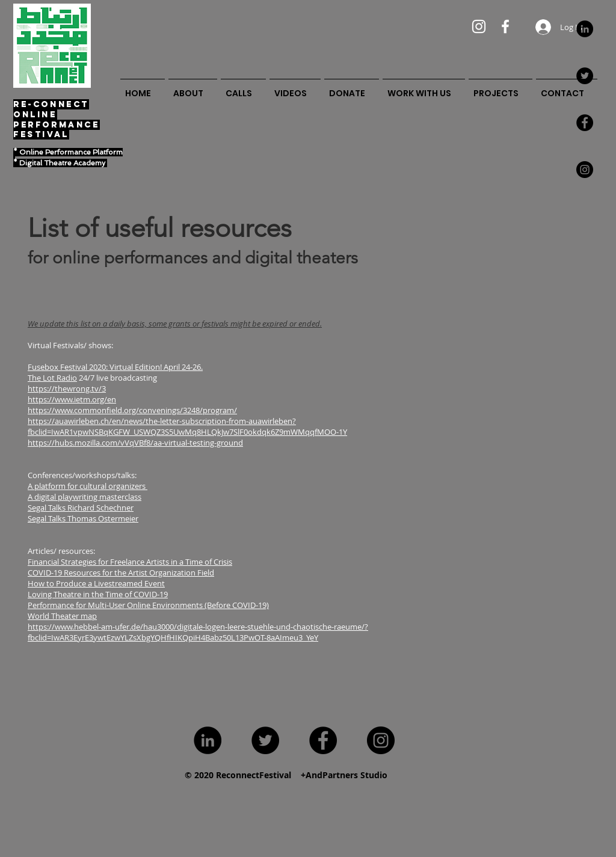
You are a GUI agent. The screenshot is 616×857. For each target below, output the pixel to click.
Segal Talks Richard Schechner (81, 508)
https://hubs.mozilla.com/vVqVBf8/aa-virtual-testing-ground (135, 443)
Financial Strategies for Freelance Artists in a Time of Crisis (130, 562)
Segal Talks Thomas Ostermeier (83, 518)
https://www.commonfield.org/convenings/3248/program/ (132, 410)
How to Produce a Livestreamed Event (96, 583)
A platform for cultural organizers (88, 486)
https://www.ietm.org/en (72, 399)
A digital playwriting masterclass (85, 497)
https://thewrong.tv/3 (67, 389)
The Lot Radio (52, 378)
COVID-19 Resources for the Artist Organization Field (121, 573)
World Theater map (62, 616)
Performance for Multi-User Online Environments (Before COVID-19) (148, 605)
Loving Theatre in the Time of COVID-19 (98, 594)
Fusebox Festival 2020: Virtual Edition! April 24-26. (115, 367)
